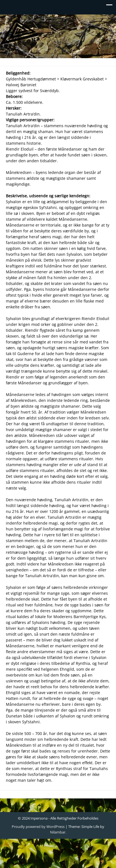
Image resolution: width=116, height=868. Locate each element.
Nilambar (58, 832)
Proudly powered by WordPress (38, 827)
